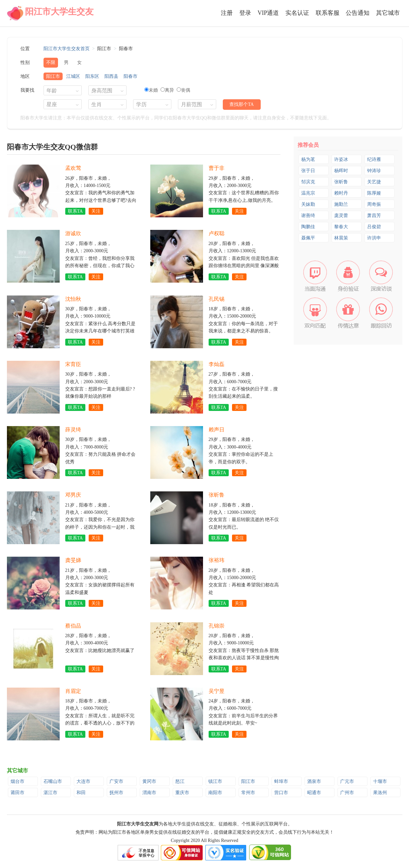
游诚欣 (73, 233)
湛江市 (50, 793)
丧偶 (183, 90)
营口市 (281, 793)
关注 (96, 211)
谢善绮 (308, 216)
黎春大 (341, 227)
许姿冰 (341, 159)
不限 (51, 62)
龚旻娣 (73, 560)
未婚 (151, 90)
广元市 (347, 781)
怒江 (180, 781)
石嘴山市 (53, 781)
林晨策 (341, 238)
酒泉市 (314, 781)
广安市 (116, 781)
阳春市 (131, 76)
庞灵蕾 (341, 216)
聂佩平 (308, 238)
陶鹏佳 (308, 227)
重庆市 (182, 793)
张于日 (308, 171)
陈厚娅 (374, 193)
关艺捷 (374, 182)
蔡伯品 (73, 626)
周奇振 (374, 204)
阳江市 (53, 76)
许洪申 (374, 238)
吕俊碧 (374, 227)
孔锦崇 (217, 626)
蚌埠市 (281, 781)
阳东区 (92, 76)
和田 (81, 793)
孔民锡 (217, 299)
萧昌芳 (374, 216)
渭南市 (149, 793)
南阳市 (215, 793)
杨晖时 (341, 171)
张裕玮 (217, 560)
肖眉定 (73, 691)
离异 (167, 90)
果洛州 (380, 793)
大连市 (83, 781)
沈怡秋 (73, 299)
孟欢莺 (73, 168)
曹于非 (217, 168)
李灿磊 (217, 364)
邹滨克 (308, 182)
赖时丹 (341, 193)
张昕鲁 (217, 495)
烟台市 (17, 781)
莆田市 (17, 793)
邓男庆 (73, 495)
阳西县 (111, 76)
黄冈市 (149, 781)
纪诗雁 (374, 159)
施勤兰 (341, 204)
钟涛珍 (374, 171)
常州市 (248, 793)
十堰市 (380, 781)
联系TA (75, 211)
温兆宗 (308, 193)
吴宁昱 (217, 691)
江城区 (73, 76)
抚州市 (116, 793)
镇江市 (215, 781)
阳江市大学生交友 (59, 12)
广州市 (347, 793)
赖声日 (217, 430)
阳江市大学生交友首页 (67, 49)
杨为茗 (308, 159)
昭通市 (314, 793)
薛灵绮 (73, 430)
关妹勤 (308, 204)
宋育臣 (73, 364)
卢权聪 (217, 233)
